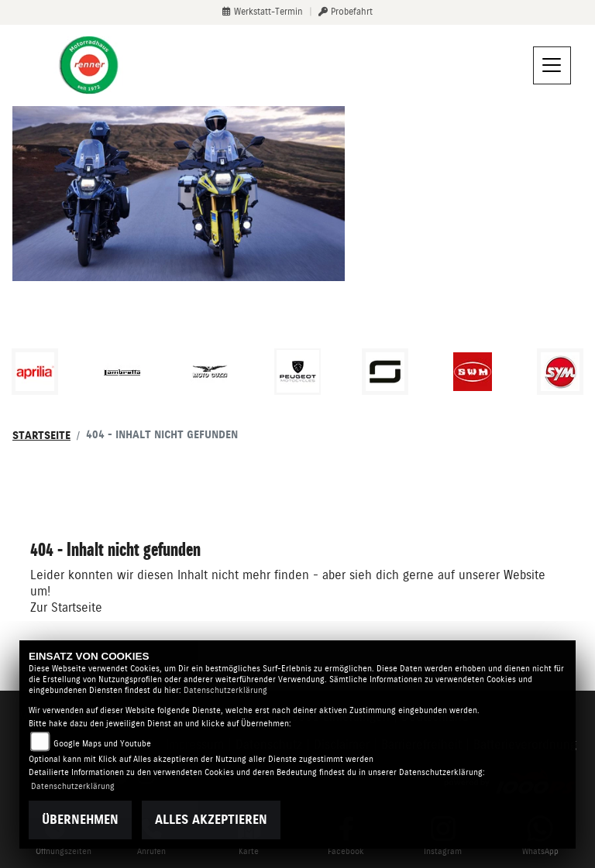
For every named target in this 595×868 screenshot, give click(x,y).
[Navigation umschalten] (552, 66)
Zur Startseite (66, 607)
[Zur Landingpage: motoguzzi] (210, 372)
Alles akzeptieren (211, 820)
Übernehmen (80, 820)
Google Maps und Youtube (102, 744)
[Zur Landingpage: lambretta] (122, 372)
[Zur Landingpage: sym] (560, 372)
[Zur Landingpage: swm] (473, 372)
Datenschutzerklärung (225, 690)
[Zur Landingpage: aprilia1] (35, 372)
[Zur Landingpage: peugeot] (297, 372)
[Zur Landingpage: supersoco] (385, 372)
